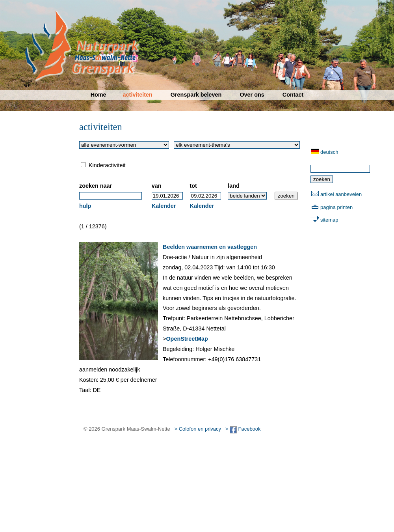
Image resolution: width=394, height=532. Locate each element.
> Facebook (243, 429)
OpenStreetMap (187, 339)
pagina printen (336, 207)
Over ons (252, 95)
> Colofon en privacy (198, 429)
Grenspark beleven (196, 95)
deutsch (329, 152)
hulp (85, 206)
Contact (293, 95)
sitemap (329, 220)
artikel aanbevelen (341, 194)
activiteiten (138, 95)
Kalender (164, 206)
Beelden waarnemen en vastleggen (210, 247)
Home (98, 95)
